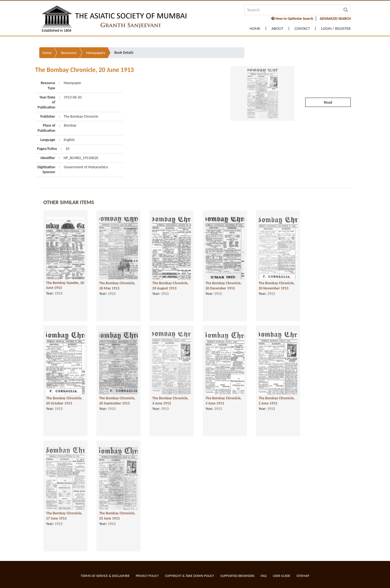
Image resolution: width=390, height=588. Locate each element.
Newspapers (96, 38)
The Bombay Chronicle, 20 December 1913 (224, 285)
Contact (302, 29)
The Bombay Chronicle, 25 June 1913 (117, 515)
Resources (69, 38)
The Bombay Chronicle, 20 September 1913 (117, 400)
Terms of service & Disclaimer (105, 576)
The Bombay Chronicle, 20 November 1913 (277, 285)
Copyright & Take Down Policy (190, 576)
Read (328, 87)
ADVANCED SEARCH (335, 19)
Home (255, 29)
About (277, 29)
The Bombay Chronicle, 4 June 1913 (170, 400)
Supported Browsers (238, 576)
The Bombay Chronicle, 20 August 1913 (170, 285)
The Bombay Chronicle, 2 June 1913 (277, 400)
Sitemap (303, 576)
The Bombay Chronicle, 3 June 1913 (224, 400)
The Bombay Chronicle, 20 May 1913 (117, 285)
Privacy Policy (147, 576)
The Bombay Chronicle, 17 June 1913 (64, 515)
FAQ (264, 576)
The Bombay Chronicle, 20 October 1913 (64, 400)
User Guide (282, 576)
